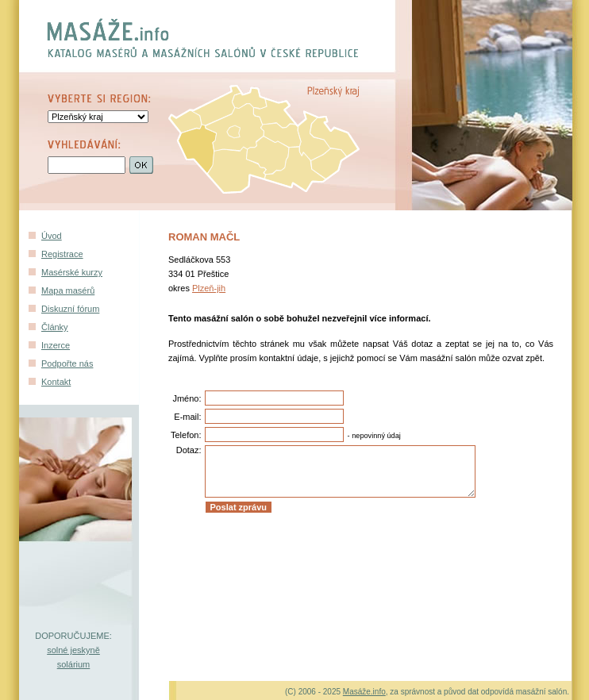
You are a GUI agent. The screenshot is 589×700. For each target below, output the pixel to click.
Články (55, 327)
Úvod (52, 236)
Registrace (62, 254)
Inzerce (56, 345)
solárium (74, 664)
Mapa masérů (68, 290)
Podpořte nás (67, 363)
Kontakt (56, 382)
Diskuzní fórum (70, 309)
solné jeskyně (73, 650)
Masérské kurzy (72, 272)
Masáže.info (364, 692)
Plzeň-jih (209, 288)
